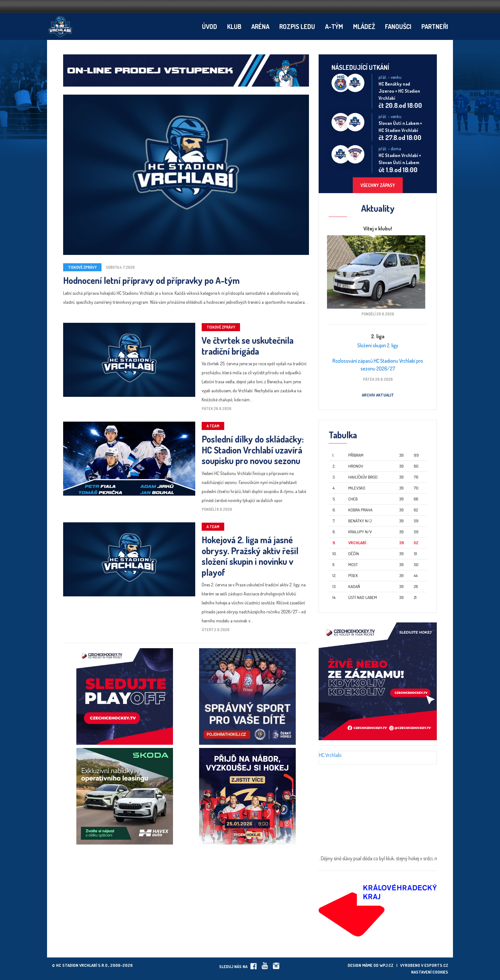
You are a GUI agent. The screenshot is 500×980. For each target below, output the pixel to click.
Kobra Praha (360, 510)
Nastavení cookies (430, 972)
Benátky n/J (360, 521)
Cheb (353, 499)
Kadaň (354, 586)
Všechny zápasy (378, 185)
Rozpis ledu (297, 26)
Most (353, 565)
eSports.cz (436, 965)
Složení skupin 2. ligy (378, 345)
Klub (234, 26)
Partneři (435, 26)
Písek (353, 575)
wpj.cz (386, 965)
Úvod (210, 26)
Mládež (364, 26)
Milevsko (357, 488)
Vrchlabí (357, 543)
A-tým (334, 26)
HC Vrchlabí (330, 755)
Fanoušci (398, 26)
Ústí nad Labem (363, 597)
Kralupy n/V (360, 532)
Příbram (356, 455)
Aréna (260, 26)
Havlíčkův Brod (363, 477)
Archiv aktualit (378, 395)
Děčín (354, 554)
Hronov (356, 466)
